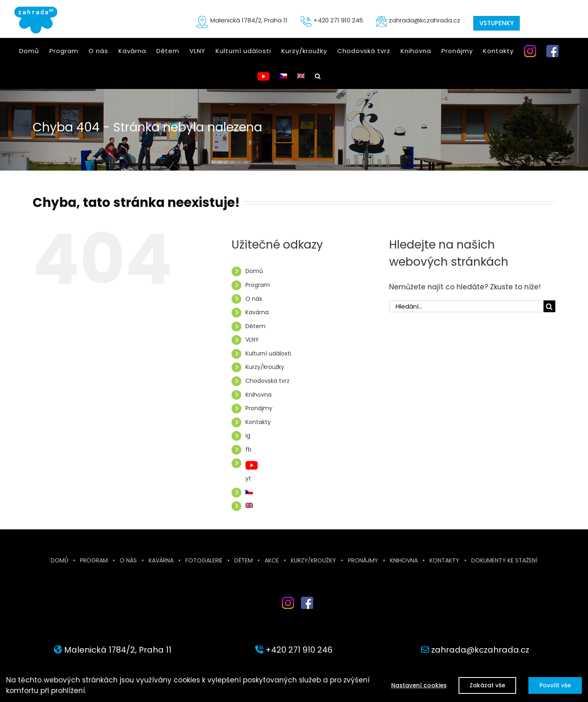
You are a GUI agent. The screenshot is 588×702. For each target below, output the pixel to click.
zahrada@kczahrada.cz (424, 20)
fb (248, 449)
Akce (272, 560)
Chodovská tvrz (267, 381)
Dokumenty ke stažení (504, 560)
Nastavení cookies (419, 685)
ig (248, 435)
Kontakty (258, 422)
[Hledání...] (466, 306)
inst (282, 612)
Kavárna (257, 312)
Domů (254, 271)
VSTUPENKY (497, 23)
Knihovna (258, 395)
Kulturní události (268, 353)
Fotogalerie (204, 560)
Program (258, 285)
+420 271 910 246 (338, 20)
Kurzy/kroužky (265, 367)
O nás (254, 299)
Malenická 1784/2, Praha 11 (249, 20)
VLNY (252, 340)
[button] (318, 76)
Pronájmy (259, 408)
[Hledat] (549, 306)
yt (248, 478)
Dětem (255, 326)
